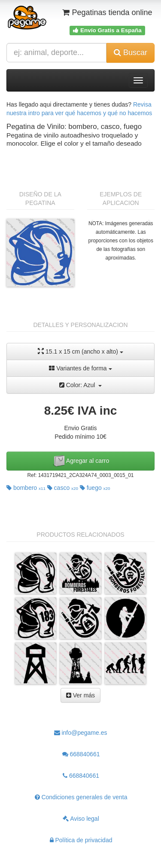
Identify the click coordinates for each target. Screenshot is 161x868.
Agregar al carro (81, 461)
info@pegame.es (81, 733)
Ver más (80, 695)
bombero (26, 488)
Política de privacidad (81, 840)
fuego (95, 488)
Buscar (131, 52)
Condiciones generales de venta (81, 797)
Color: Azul (80, 385)
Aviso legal (81, 819)
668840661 (81, 754)
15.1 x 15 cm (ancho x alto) (80, 351)
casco (63, 488)
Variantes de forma (80, 368)
